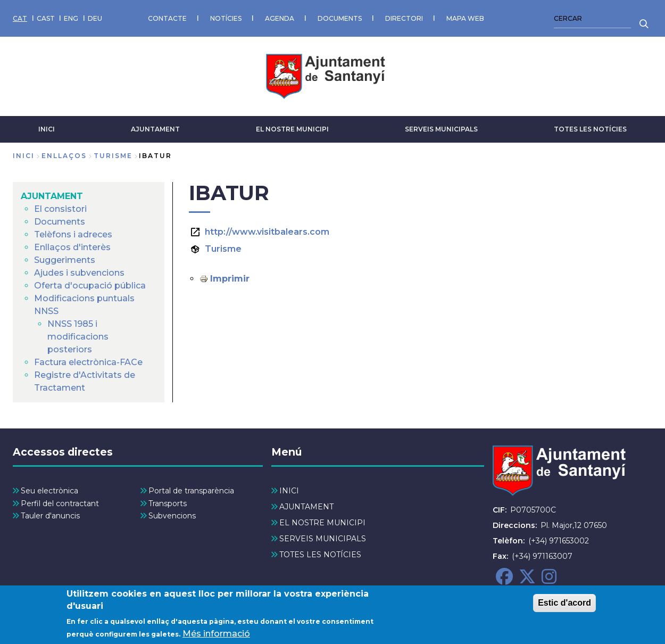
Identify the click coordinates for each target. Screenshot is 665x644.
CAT (20, 18)
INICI (47, 129)
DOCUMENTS (340, 18)
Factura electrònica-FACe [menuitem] (88, 362)
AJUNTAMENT (155, 129)
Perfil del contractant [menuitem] (60, 503)
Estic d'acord (564, 606)
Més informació (216, 636)
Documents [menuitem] (60, 222)
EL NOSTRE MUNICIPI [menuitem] (322, 523)
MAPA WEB (465, 18)
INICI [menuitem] (289, 491)
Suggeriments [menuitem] (65, 260)
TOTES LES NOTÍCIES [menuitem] (320, 555)
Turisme (223, 249)
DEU (95, 18)
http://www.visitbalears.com (267, 232)
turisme (113, 156)
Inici (24, 156)
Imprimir (230, 279)
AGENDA (280, 18)
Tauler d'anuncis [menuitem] (50, 516)
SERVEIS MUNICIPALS (441, 129)
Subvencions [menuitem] (172, 516)
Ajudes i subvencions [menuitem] (79, 273)
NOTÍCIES (226, 18)
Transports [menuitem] (168, 503)
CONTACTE (167, 18)
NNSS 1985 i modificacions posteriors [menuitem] (78, 337)
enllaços (64, 156)
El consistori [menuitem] (60, 209)
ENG (71, 18)
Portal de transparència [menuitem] (191, 491)
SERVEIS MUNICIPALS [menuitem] (323, 539)
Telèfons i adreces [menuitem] (73, 234)
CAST (46, 18)
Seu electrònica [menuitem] (49, 491)
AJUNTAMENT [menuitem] (52, 196)
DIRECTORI (404, 18)
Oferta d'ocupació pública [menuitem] (90, 286)
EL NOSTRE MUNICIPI (292, 129)
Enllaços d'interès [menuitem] (72, 247)
